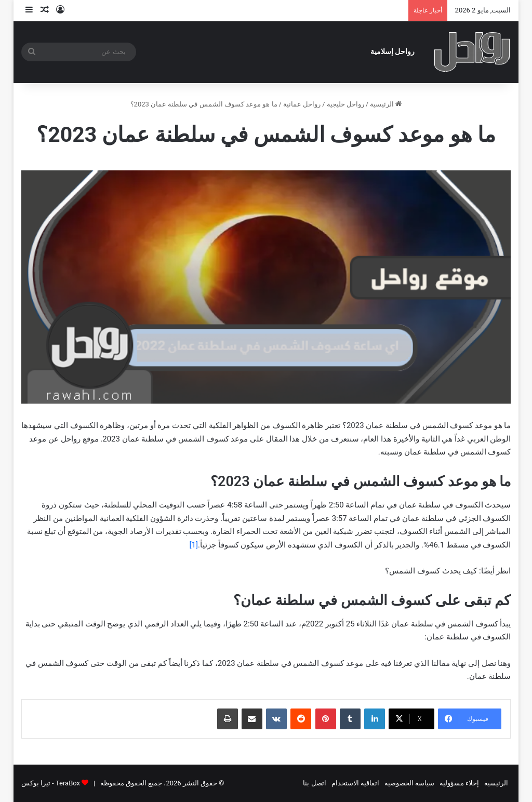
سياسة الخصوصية (409, 783)
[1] (193, 545)
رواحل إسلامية (393, 52)
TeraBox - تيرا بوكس (51, 783)
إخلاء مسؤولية (459, 783)
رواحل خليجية (345, 104)
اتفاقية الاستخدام (355, 783)
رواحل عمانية (302, 104)
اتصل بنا (314, 783)
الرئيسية (386, 104)
